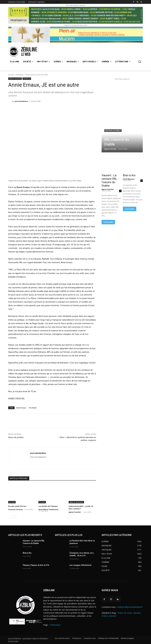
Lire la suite (108, 222)
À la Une (12, 502)
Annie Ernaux (21, 408)
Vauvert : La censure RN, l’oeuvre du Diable (109, 180)
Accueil (11, 75)
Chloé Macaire (129, 179)
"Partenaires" (55, 625)
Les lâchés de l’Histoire (48, 506)
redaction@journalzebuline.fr (130, 607)
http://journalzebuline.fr (38, 457)
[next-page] (14, 517)
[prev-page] (10, 517)
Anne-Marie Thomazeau (48, 509)
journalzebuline (21, 101)
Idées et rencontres (15, 79)
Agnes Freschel (75, 512)
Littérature (20, 75)
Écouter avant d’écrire (17, 506)
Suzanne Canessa (16, 509)
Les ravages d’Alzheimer (81, 565)
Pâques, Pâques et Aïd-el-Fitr (36, 565)
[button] (139, 62)
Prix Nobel (33, 408)
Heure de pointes (16, 437)
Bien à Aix (129, 175)
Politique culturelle (113, 131)
